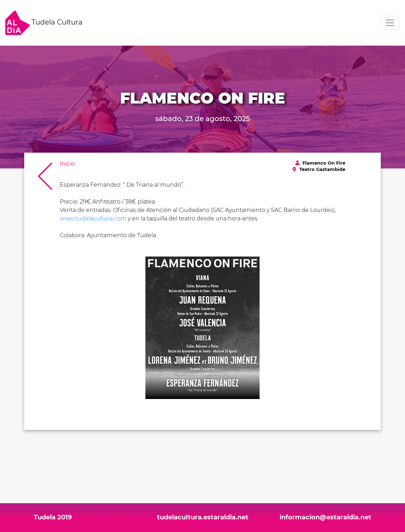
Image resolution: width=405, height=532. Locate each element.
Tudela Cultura (44, 23)
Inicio (67, 164)
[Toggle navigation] (390, 23)
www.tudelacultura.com (93, 218)
